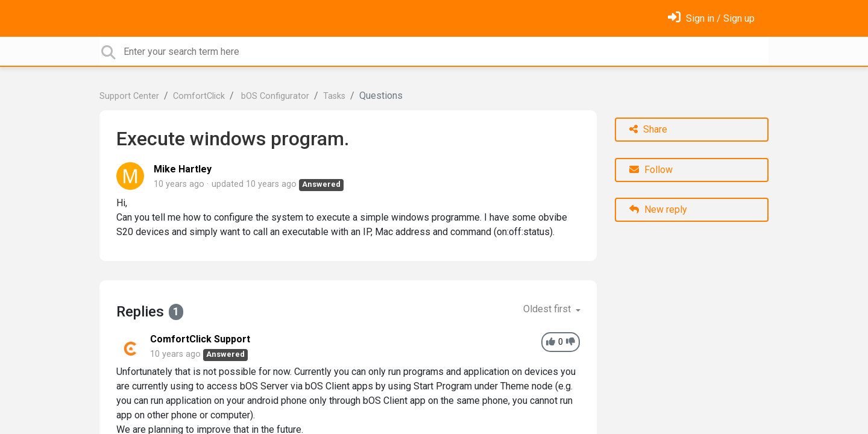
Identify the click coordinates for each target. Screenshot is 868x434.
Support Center (129, 96)
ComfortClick (199, 96)
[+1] (551, 342)
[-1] (571, 342)
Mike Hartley (183, 169)
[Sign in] (711, 18)
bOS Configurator (274, 96)
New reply (658, 209)
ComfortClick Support (200, 339)
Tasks (334, 96)
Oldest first (548, 309)
